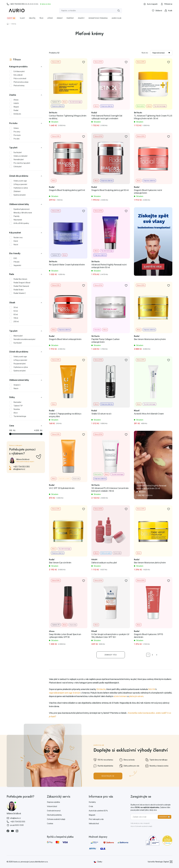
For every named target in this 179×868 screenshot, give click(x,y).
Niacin (14, 388)
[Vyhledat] (119, 11)
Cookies (50, 824)
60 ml (14, 314)
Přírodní (14, 262)
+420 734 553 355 (22, 4)
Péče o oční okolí (18, 78)
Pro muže (15, 135)
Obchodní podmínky (54, 815)
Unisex (14, 128)
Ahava (14, 100)
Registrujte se (108, 776)
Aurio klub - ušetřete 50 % (98, 811)
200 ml (14, 322)
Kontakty (92, 802)
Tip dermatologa (18, 416)
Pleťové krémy (17, 86)
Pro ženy (15, 132)
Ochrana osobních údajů (56, 819)
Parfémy (70, 18)
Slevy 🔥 (11, 18)
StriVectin (15, 114)
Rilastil (14, 107)
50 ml (14, 311)
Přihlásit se (166, 4)
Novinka (15, 409)
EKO (13, 258)
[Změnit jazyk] (98, 862)
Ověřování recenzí (54, 811)
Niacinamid (16, 220)
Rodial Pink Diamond (19, 286)
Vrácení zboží (52, 806)
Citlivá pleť (15, 167)
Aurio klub (117, 18)
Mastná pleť (16, 336)
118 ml (14, 318)
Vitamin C (15, 385)
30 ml (14, 307)
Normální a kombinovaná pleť (22, 339)
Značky (81, 18)
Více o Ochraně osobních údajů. (141, 826)
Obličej (32, 18)
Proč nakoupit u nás (96, 819)
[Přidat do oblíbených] (84, 62)
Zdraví (60, 18)
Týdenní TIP (16, 406)
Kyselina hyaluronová (19, 209)
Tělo (41, 18)
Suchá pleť (16, 152)
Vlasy (22, 18)
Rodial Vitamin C (18, 293)
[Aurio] (17, 11)
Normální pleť (17, 160)
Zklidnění (15, 191)
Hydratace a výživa (19, 188)
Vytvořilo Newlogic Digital (160, 862)
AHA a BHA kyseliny (19, 223)
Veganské (15, 265)
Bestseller (15, 402)
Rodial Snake (16, 290)
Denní (14, 241)
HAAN (14, 103)
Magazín (92, 815)
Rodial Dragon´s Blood (20, 283)
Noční (14, 245)
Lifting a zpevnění (18, 184)
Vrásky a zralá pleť (18, 156)
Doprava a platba (53, 802)
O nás (91, 806)
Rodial (14, 110)
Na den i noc (16, 238)
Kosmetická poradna (98, 18)
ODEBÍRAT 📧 (165, 817)
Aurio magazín (151, 4)
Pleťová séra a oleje (19, 82)
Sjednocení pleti (17, 195)
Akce (13, 413)
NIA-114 (152, 689)
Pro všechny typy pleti (20, 163)
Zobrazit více (111, 655)
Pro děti (14, 139)
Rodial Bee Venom (18, 279)
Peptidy (14, 216)
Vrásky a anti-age (18, 181)
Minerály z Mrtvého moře (21, 213)
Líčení (50, 18)
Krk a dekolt (16, 75)
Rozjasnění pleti (17, 364)
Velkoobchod (94, 824)
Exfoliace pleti (17, 71)
